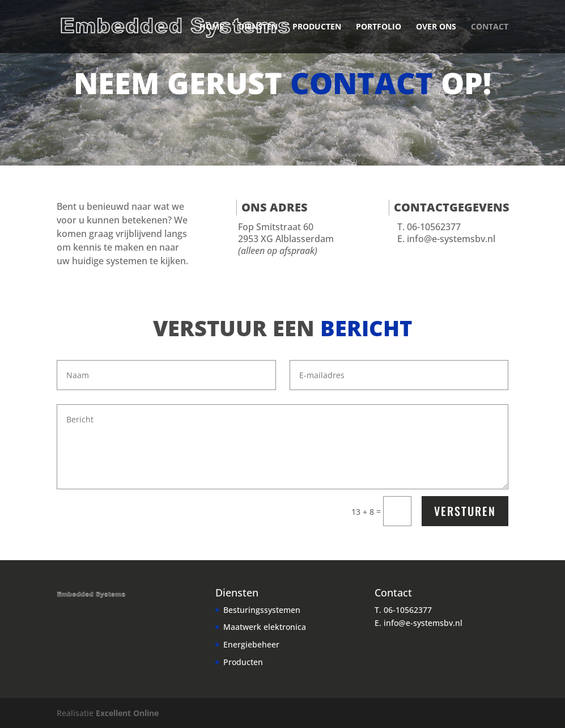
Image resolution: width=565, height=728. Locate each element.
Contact (490, 27)
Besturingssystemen (262, 610)
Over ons (436, 27)
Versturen (465, 511)
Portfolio (379, 27)
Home (212, 27)
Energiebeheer (251, 644)
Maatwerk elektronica (265, 627)
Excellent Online (127, 713)
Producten (317, 27)
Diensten (258, 27)
